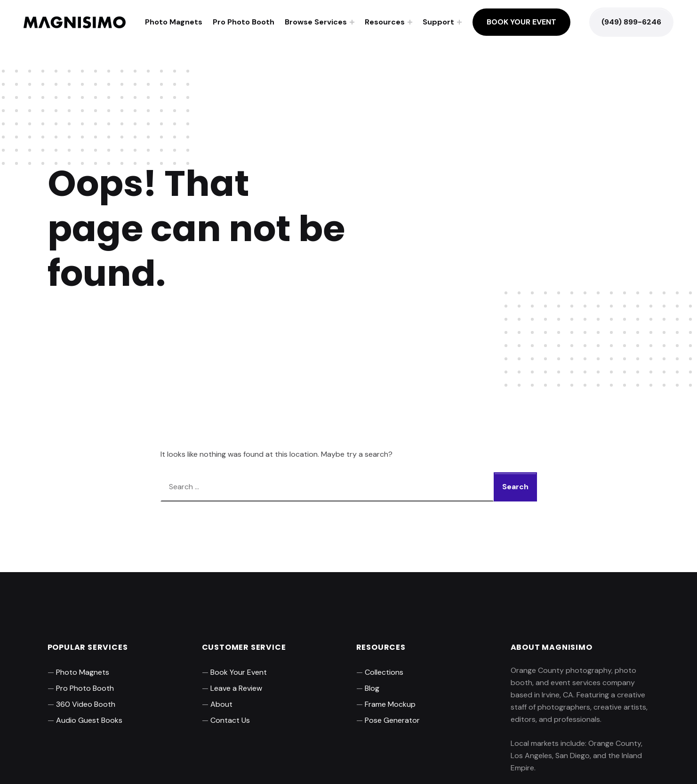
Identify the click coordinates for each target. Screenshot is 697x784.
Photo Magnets (174, 22)
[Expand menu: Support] (459, 22)
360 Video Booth (86, 704)
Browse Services (316, 22)
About (221, 704)
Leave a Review (236, 688)
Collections (384, 672)
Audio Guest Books (89, 720)
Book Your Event (521, 22)
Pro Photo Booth (244, 22)
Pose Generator (392, 720)
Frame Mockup (390, 704)
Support (438, 22)
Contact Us (230, 720)
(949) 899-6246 (631, 22)
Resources (385, 22)
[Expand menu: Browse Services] (352, 22)
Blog (372, 688)
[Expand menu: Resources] (410, 22)
